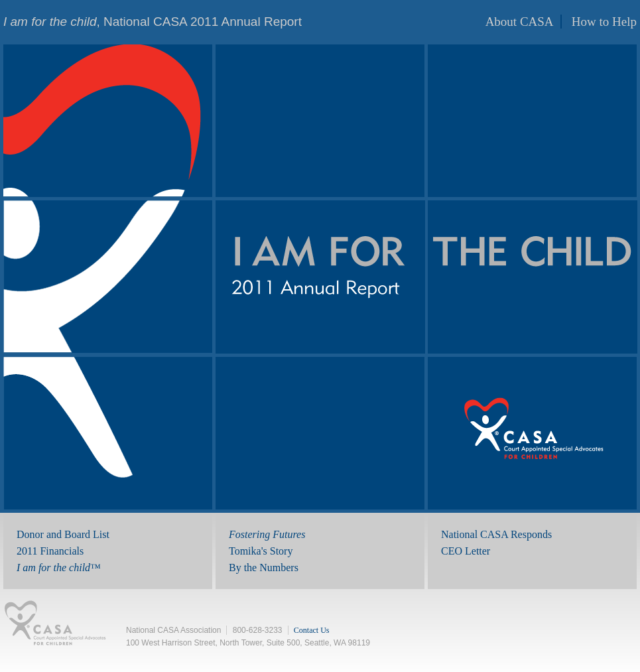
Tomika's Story (261, 551)
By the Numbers (264, 568)
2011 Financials (50, 551)
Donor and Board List (63, 534)
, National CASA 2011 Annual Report (153, 22)
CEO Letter (466, 551)
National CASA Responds (496, 534)
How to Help (604, 22)
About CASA (520, 22)
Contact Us (312, 630)
